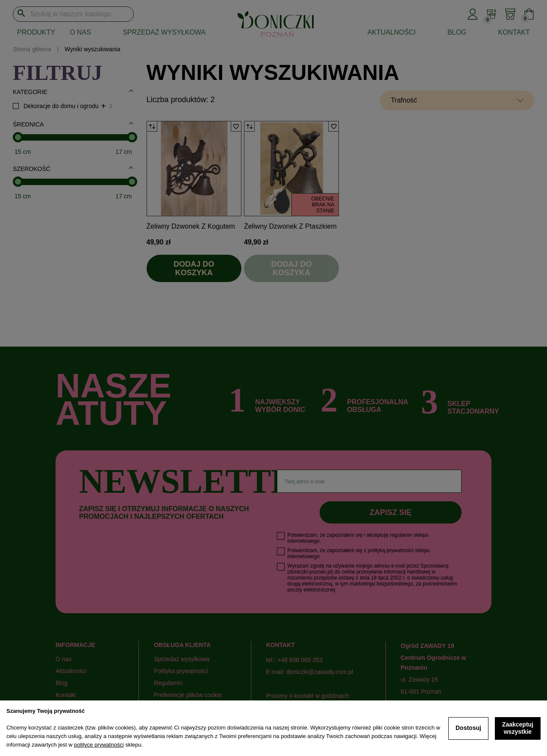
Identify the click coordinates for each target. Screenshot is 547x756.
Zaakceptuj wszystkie (518, 728)
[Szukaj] (73, 14)
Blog (457, 32)
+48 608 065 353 (300, 660)
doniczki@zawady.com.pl (320, 672)
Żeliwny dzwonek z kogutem (191, 226)
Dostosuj (468, 728)
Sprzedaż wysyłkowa (164, 32)
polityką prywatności (391, 550)
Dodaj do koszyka (194, 268)
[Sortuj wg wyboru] (457, 100)
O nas (80, 32)
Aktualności (392, 32)
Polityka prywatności (181, 671)
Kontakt (514, 32)
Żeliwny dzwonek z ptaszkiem (290, 226)
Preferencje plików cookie (188, 695)
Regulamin (168, 683)
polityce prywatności (99, 745)
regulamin (401, 535)
